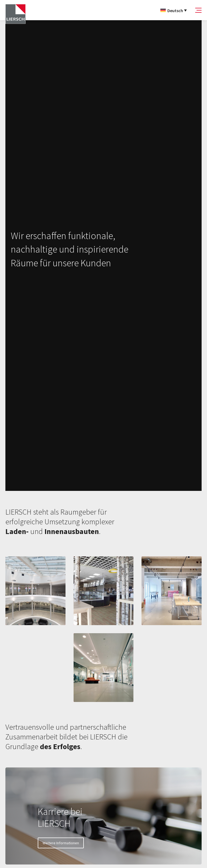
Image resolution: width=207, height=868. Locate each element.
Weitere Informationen (61, 843)
